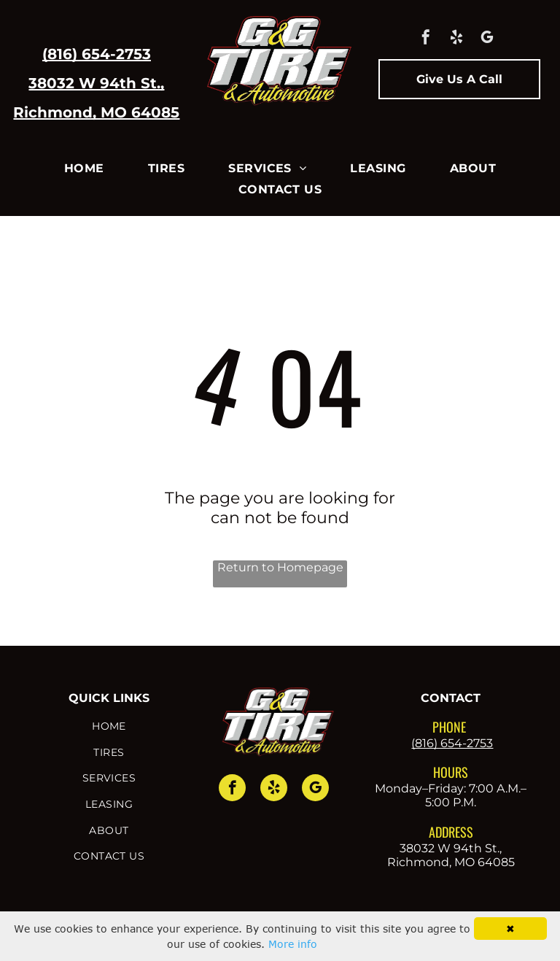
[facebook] (426, 39)
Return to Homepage (280, 567)
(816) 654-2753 (97, 54)
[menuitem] (84, 168)
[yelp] (456, 39)
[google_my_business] (487, 39)
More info (293, 944)
